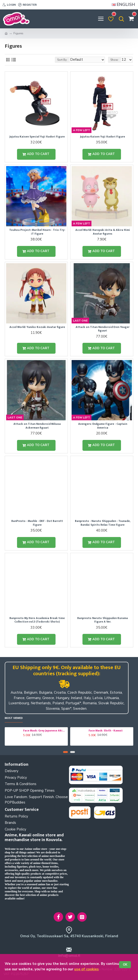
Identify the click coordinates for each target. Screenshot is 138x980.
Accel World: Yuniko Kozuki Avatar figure (37, 327)
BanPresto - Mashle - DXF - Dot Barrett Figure (37, 523)
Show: (114, 60)
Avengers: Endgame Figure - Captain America (103, 426)
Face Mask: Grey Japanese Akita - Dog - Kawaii (45, 731)
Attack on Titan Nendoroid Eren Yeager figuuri (103, 329)
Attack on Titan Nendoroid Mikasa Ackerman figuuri (37, 426)
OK (125, 965)
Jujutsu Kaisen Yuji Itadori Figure (103, 137)
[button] (65, 752)
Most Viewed (14, 718)
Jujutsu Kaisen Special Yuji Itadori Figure (37, 137)
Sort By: (62, 60)
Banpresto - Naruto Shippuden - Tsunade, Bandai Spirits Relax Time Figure (103, 523)
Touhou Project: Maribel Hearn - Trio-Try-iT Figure (37, 232)
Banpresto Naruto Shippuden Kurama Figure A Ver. (103, 620)
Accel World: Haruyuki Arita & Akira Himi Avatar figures (103, 232)
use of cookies (86, 969)
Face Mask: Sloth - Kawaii (106, 731)
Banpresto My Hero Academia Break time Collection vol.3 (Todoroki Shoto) (37, 620)
